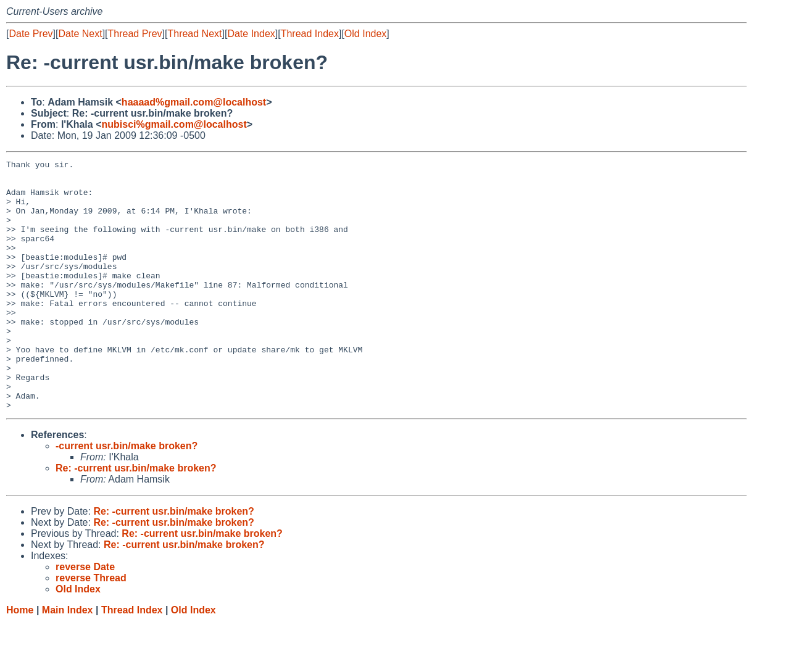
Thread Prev (135, 34)
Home (20, 660)
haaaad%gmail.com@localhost (194, 102)
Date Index (251, 34)
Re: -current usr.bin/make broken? (136, 518)
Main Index (68, 660)
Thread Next (194, 34)
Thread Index (310, 34)
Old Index (365, 34)
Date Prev (31, 34)
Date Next (80, 34)
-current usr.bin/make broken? (127, 496)
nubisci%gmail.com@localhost (174, 124)
